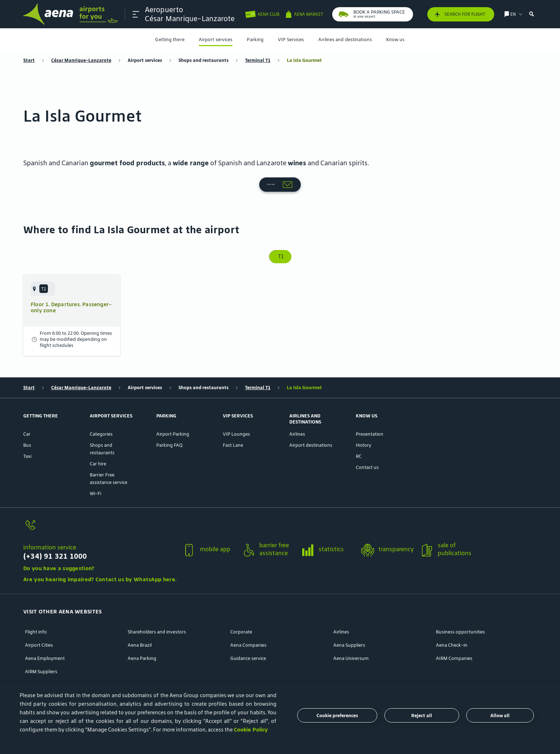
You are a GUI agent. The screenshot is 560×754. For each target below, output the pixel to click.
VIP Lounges (236, 410)
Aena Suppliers (349, 621)
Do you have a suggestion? (59, 544)
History (363, 421)
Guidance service (248, 634)
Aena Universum (351, 634)
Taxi (27, 432)
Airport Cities (39, 621)
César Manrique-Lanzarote (81, 60)
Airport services (216, 40)
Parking (255, 40)
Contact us (367, 443)
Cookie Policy (251, 729)
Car (27, 410)
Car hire (98, 440)
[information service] (100, 505)
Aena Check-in (452, 621)
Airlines (297, 410)
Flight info (36, 608)
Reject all (422, 716)
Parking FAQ (169, 421)
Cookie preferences (337, 716)
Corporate (241, 608)
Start (29, 60)
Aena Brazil (140, 621)
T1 (280, 232)
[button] (137, 14)
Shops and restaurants (203, 60)
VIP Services (291, 40)
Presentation (370, 410)
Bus (27, 421)
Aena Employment (45, 634)
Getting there (170, 40)
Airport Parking (173, 410)
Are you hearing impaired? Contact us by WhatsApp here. (100, 555)
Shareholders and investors (157, 608)
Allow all (500, 716)
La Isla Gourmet (304, 60)
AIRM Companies (454, 634)
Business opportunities (460, 608)
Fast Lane (233, 421)
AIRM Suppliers (41, 648)
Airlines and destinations (345, 40)
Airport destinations (311, 421)
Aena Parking (142, 634)
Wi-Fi (95, 469)
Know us (396, 40)
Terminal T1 (258, 60)
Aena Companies (248, 621)
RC (359, 432)
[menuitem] (170, 40)
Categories (101, 410)
